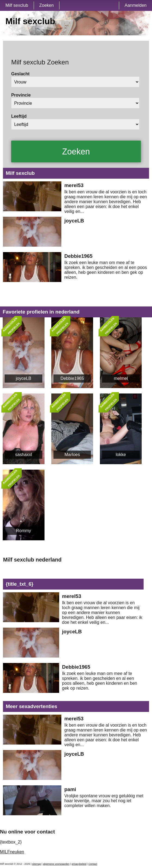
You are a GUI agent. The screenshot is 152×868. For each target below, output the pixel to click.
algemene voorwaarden (56, 864)
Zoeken (47, 5)
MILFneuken (12, 852)
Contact (93, 864)
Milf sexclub (17, 5)
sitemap (37, 864)
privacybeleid (79, 864)
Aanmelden (136, 5)
